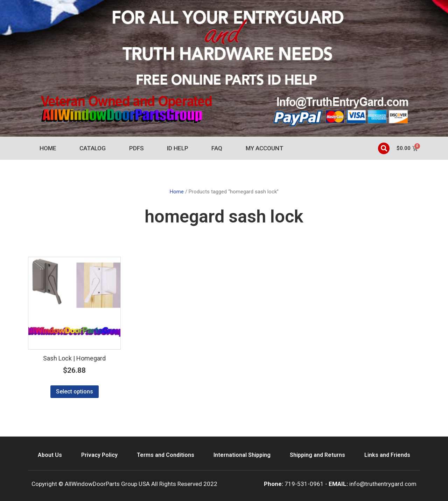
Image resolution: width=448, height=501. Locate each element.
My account (265, 148)
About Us (50, 455)
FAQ (217, 148)
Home (48, 148)
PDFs (136, 148)
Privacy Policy (99, 455)
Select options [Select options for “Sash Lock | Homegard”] (75, 392)
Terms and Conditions (166, 455)
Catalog (93, 148)
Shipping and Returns (317, 455)
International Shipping (242, 455)
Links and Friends (387, 455)
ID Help (178, 148)
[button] (384, 148)
